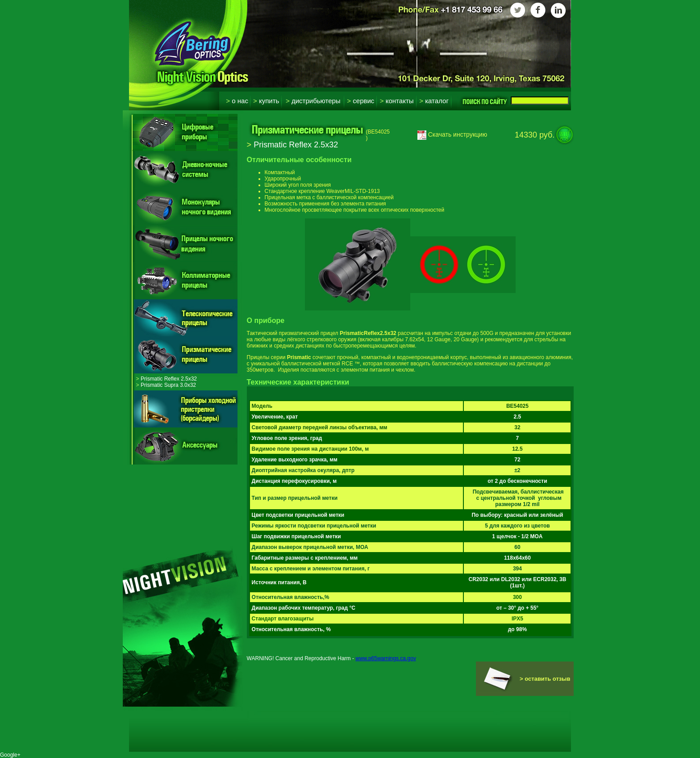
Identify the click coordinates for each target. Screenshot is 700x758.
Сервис (360, 101)
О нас (237, 101)
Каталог (434, 101)
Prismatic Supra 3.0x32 (166, 385)
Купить (266, 101)
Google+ (10, 755)
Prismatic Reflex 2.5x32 (167, 379)
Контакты (397, 101)
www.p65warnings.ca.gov (385, 658)
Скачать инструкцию (452, 134)
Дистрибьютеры (313, 101)
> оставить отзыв (545, 679)
